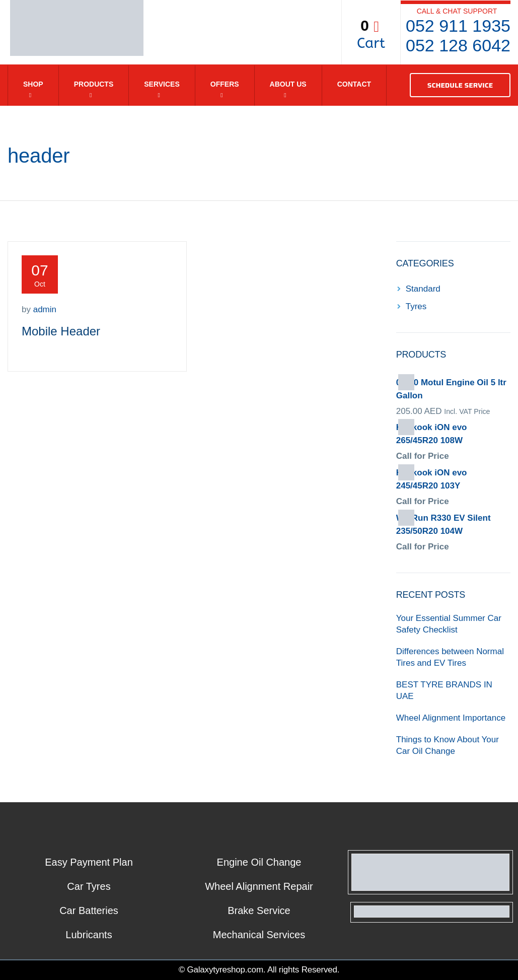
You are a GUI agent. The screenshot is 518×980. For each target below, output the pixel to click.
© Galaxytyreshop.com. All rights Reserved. (259, 970)
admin (45, 309)
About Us (288, 84)
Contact (354, 84)
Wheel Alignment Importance (451, 718)
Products (94, 84)
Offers (225, 84)
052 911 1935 (458, 26)
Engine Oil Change (259, 862)
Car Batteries (89, 911)
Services (162, 84)
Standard (423, 289)
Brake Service (259, 911)
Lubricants (89, 935)
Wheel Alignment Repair (259, 886)
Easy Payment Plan (89, 862)
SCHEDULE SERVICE (460, 85)
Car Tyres (89, 886)
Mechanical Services (259, 935)
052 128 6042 (458, 45)
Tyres (416, 306)
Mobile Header (61, 331)
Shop (33, 84)
